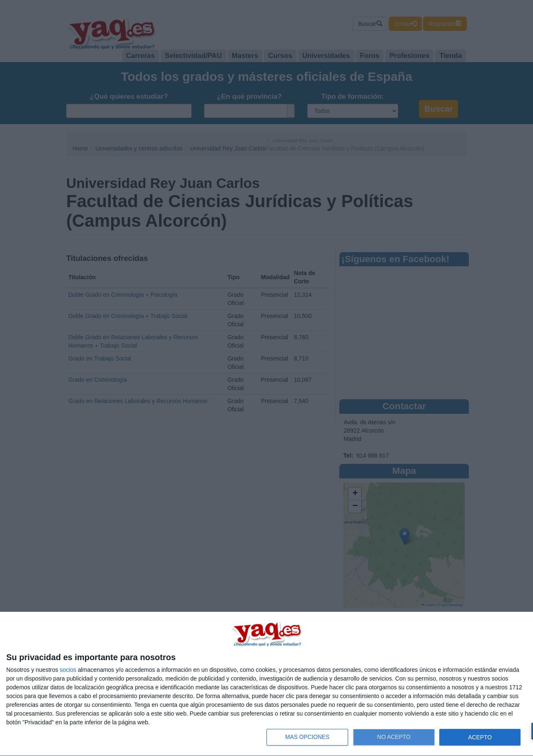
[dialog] (266, 684)
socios (68, 670)
